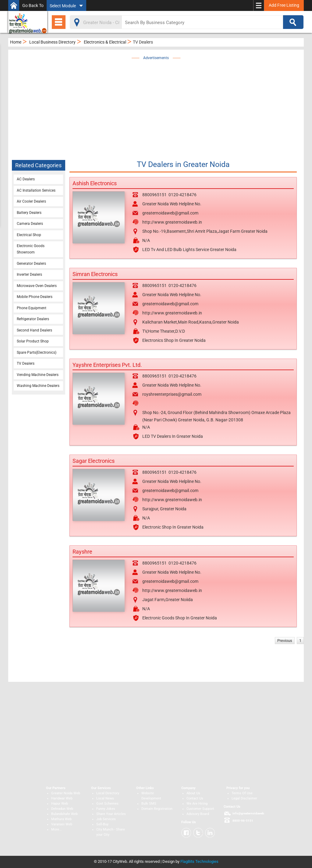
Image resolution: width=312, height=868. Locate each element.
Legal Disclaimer (244, 798)
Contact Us (195, 798)
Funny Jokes (106, 809)
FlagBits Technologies (199, 861)
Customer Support (200, 809)
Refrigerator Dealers (33, 319)
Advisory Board (198, 814)
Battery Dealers (29, 213)
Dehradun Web (62, 809)
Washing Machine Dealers (38, 386)
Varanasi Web (62, 824)
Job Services (106, 819)
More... (57, 829)
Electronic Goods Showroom (31, 249)
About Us (193, 793)
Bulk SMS (149, 804)
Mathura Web (61, 819)
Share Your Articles (111, 814)
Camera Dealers (30, 224)
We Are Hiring (197, 804)
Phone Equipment (32, 308)
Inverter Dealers (29, 275)
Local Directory (108, 793)
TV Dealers (26, 363)
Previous (285, 641)
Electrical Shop (29, 235)
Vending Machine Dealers (38, 375)
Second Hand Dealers (34, 330)
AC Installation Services (36, 190)
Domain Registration (157, 809)
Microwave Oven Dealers (37, 286)
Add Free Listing (284, 5)
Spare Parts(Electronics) (37, 353)
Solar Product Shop (33, 341)
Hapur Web (60, 804)
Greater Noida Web (66, 793)
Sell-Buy (102, 824)
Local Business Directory (52, 42)
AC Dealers (26, 179)
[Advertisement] (165, 104)
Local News (105, 798)
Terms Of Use (242, 793)
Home (16, 42)
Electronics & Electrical (105, 42)
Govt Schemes (107, 804)
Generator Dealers (31, 264)
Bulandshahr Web (64, 814)
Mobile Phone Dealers (35, 297)
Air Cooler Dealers (31, 201)
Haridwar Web (62, 798)
